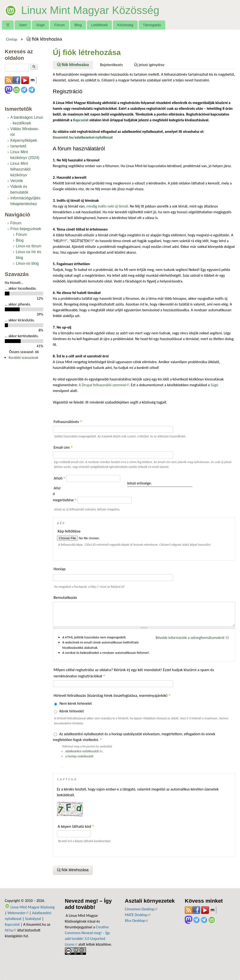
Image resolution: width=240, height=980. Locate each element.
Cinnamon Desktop (141, 909)
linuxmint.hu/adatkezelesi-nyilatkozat (83, 137)
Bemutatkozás (65, 597)
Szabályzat (33, 919)
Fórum (59, 25)
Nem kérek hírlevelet (76, 703)
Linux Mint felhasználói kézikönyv (21, 169)
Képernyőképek (24, 140)
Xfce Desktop (136, 921)
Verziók (17, 181)
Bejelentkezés (111, 65)
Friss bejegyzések (26, 229)
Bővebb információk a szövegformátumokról (190, 638)
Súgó (40, 25)
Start (23, 25)
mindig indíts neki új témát (107, 206)
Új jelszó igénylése (149, 65)
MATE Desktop (138, 915)
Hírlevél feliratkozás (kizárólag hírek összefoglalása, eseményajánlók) (112, 695)
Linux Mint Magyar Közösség (90, 10)
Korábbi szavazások (23, 358)
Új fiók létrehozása (75, 64)
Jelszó (59, 478)
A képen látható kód (76, 826)
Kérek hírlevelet (71, 711)
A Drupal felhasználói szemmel (104, 385)
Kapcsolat (12, 924)
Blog (78, 25)
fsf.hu (10, 930)
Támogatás (152, 25)
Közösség (125, 25)
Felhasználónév (68, 422)
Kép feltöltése (69, 531)
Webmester (18, 913)
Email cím (63, 447)
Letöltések (100, 25)
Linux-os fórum (29, 246)
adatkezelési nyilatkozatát (82, 751)
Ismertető (18, 146)
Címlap (12, 39)
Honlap (60, 569)
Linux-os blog (27, 263)
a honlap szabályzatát (79, 756)
